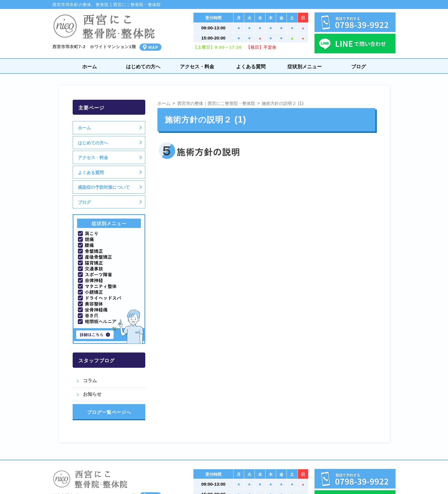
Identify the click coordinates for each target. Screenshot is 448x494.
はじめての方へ (143, 66)
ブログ (358, 66)
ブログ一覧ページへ (109, 412)
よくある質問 (251, 66)
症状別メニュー (305, 66)
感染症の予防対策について (105, 187)
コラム (90, 380)
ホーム (90, 66)
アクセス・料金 (197, 66)
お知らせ (92, 394)
